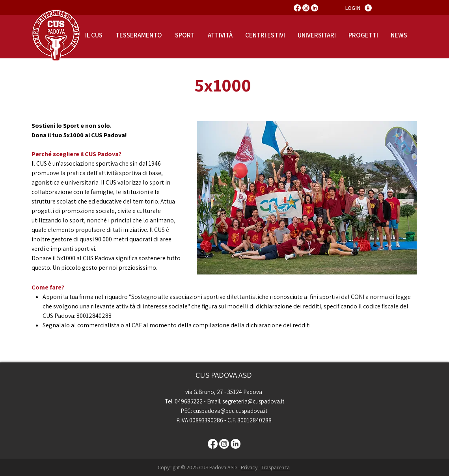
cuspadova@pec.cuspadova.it (230, 411)
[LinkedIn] (315, 8)
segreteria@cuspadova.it (253, 401)
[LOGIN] (353, 8)
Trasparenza (276, 467)
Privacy (249, 467)
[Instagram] (306, 8)
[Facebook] (297, 8)
